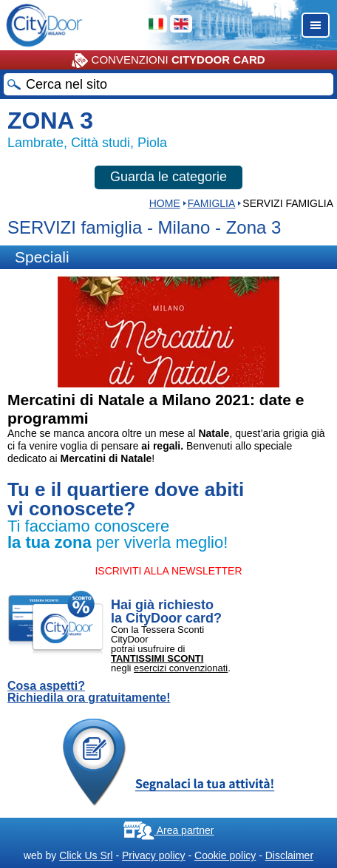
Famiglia (212, 203)
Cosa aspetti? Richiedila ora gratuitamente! (89, 692)
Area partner (169, 830)
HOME (165, 203)
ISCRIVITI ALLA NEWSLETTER (168, 571)
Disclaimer (289, 855)
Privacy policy (154, 855)
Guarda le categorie (168, 177)
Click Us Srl (86, 855)
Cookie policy (225, 855)
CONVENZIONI (168, 61)
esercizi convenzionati (181, 668)
